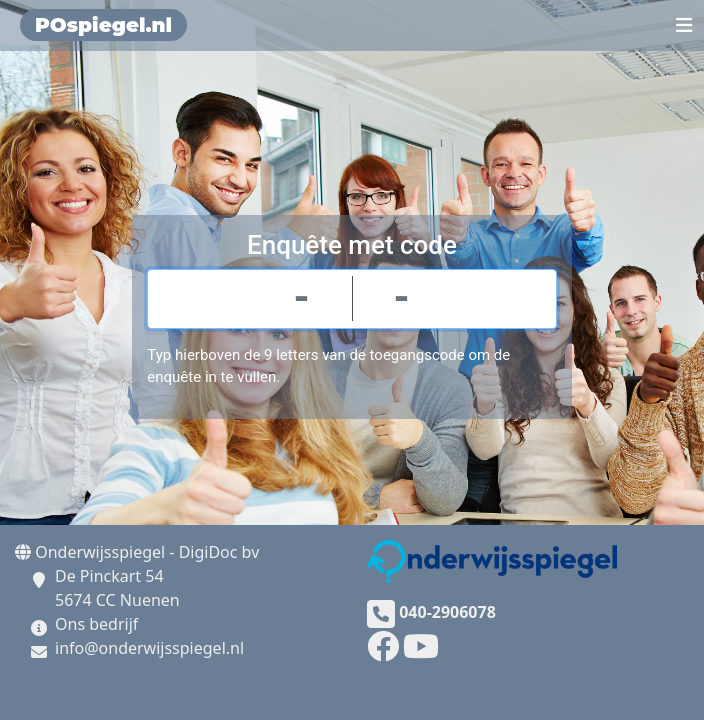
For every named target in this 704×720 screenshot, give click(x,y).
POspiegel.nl (103, 25)
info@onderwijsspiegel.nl (149, 648)
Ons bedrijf (96, 624)
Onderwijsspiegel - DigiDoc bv (137, 552)
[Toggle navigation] (684, 25)
